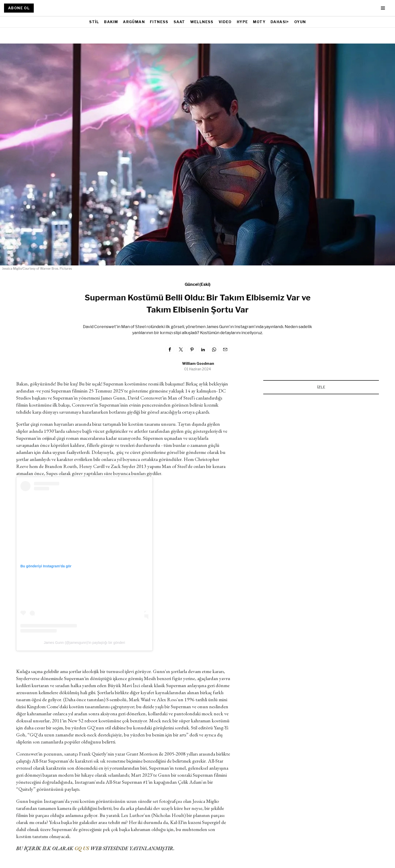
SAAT (179, 22)
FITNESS (159, 22)
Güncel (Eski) (197, 284)
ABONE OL (19, 8)
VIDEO (225, 22)
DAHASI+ (280, 22)
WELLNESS (202, 22)
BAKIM (111, 22)
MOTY (259, 22)
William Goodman (198, 363)
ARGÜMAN (134, 22)
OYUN (300, 22)
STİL (94, 22)
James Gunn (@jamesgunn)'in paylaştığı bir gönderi (85, 643)
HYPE (242, 22)
